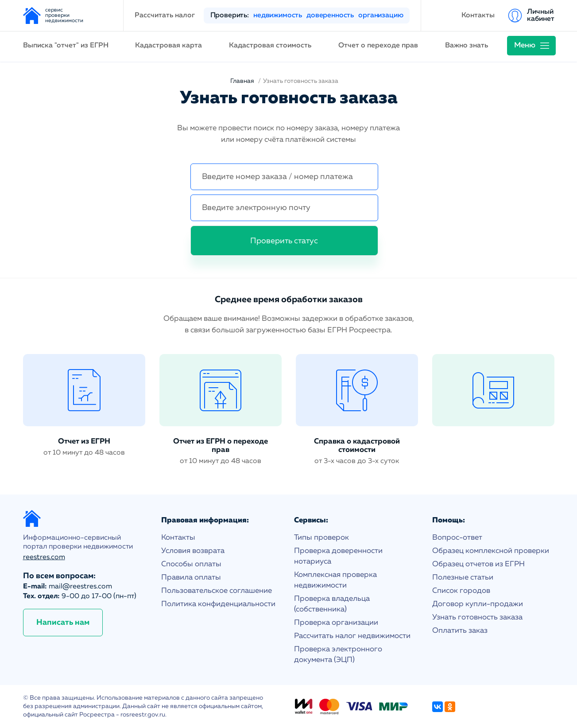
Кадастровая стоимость (270, 46)
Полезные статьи (463, 578)
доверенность (330, 16)
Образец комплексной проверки (491, 551)
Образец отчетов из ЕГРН (478, 564)
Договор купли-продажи (478, 604)
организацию (381, 16)
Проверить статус (284, 241)
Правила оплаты (191, 578)
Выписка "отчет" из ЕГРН (66, 46)
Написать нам (63, 623)
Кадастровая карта (168, 46)
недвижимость (278, 16)
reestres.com (44, 557)
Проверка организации (336, 623)
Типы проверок (321, 538)
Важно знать (467, 46)
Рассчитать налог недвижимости (352, 636)
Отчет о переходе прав (378, 46)
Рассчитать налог (165, 16)
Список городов (461, 591)
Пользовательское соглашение (217, 591)
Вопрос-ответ (457, 538)
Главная (242, 81)
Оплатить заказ (460, 631)
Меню (525, 45)
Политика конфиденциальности (218, 604)
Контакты (478, 16)
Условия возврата (193, 551)
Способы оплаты (191, 564)
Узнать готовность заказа (477, 617)
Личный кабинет (541, 16)
